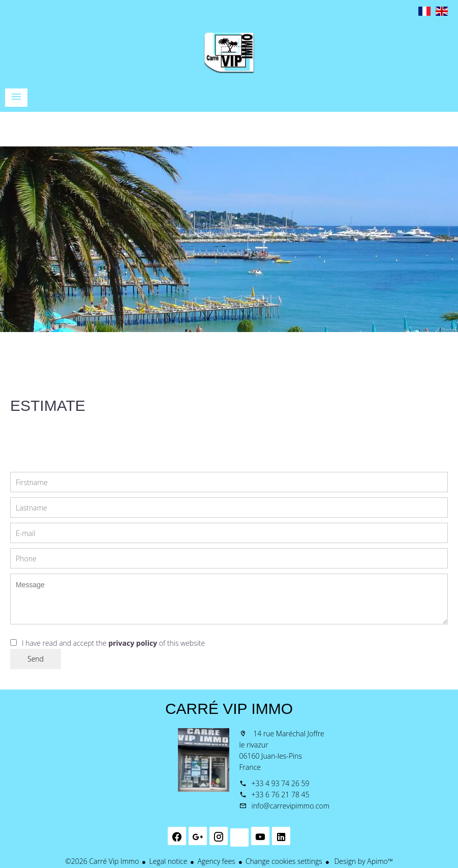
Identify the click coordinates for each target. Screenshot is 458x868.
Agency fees (216, 861)
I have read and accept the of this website (113, 643)
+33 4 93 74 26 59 (281, 783)
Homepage (229, 53)
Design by (363, 861)
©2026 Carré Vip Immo (102, 861)
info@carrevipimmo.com (291, 806)
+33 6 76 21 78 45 (281, 795)
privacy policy (133, 643)
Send (36, 659)
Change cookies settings (284, 861)
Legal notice (168, 861)
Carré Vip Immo (229, 709)
